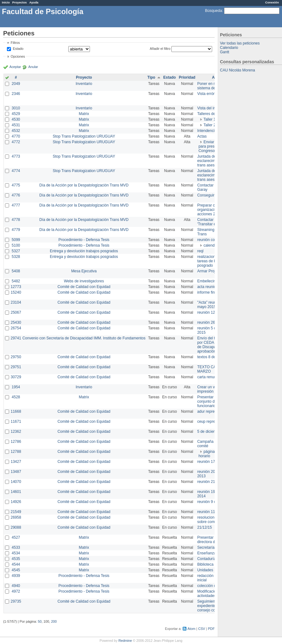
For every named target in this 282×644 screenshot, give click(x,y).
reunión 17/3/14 (210, 462)
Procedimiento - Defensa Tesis (84, 240)
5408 (16, 271)
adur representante (213, 411)
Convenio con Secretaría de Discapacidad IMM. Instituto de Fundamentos (84, 338)
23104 (16, 302)
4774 (16, 171)
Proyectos (19, 2)
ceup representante (213, 421)
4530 (16, 119)
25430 (16, 322)
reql (200, 251)
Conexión (272, 2)
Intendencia (207, 131)
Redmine (125, 641)
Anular (33, 67)
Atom (191, 629)
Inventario (84, 84)
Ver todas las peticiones (240, 43)
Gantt (225, 52)
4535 (16, 559)
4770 (16, 136)
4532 (16, 131)
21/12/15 (204, 527)
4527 (16, 537)
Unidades (205, 570)
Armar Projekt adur (213, 271)
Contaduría (206, 559)
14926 (16, 502)
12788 (16, 452)
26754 (16, 328)
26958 (16, 517)
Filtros (15, 43)
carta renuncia (209, 377)
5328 (16, 257)
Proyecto (84, 77)
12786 (16, 442)
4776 (16, 195)
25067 (16, 312)
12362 (16, 432)
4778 (16, 220)
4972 (16, 591)
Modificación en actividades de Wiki (213, 594)
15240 (16, 292)
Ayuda (34, 2)
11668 (16, 411)
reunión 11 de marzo (214, 512)
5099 (16, 240)
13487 (16, 472)
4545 (16, 570)
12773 (16, 287)
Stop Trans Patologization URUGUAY (84, 136)
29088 (16, 527)
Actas (202, 136)
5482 (16, 281)
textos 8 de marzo (212, 357)
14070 (16, 482)
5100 (16, 245)
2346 (16, 94)
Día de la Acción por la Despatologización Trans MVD (84, 185)
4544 (16, 564)
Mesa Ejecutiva (84, 271)
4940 (16, 586)
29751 (16, 367)
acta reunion (207, 287)
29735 (16, 601)
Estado (18, 49)
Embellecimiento (211, 281)
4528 (16, 397)
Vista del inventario (213, 108)
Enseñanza (206, 553)
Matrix (84, 114)
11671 (16, 421)
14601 (16, 492)
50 (40, 621)
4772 (16, 142)
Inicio (6, 2)
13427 (16, 462)
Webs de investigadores (84, 281)
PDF (211, 629)
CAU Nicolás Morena (238, 70)
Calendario (229, 48)
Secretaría (206, 547)
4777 (16, 205)
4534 (16, 553)
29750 (16, 357)
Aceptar (15, 67)
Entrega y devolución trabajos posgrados (84, 251)
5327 (16, 251)
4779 (16, 230)
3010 (16, 108)
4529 (16, 114)
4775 (16, 185)
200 (54, 621)
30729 (16, 377)
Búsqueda (213, 11)
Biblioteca (205, 564)
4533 (16, 547)
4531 (16, 125)
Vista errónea (208, 94)
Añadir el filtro (160, 49)
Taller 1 (209, 119)
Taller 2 (209, 125)
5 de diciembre (209, 432)
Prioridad (187, 77)
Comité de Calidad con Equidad (84, 287)
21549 (16, 512)
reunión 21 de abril (213, 482)
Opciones (18, 56)
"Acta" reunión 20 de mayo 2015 (214, 305)
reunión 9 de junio (212, 502)
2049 (16, 84)
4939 (16, 576)
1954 (16, 387)
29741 (16, 338)
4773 (16, 156)
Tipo (151, 77)
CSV (201, 629)
